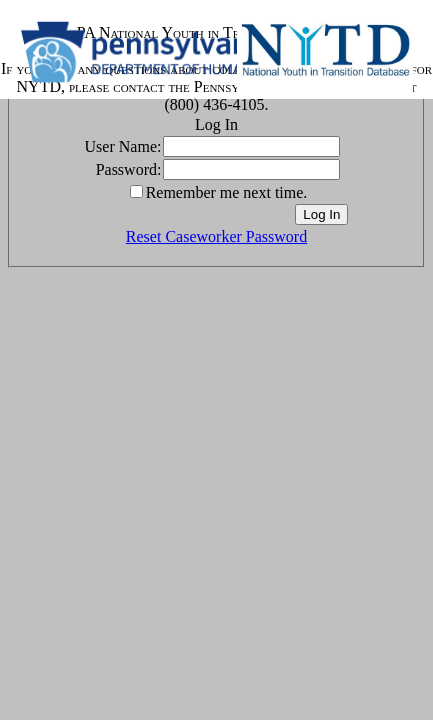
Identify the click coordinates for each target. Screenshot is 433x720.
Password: (129, 169)
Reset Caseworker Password (216, 236)
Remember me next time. (227, 192)
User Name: (123, 146)
